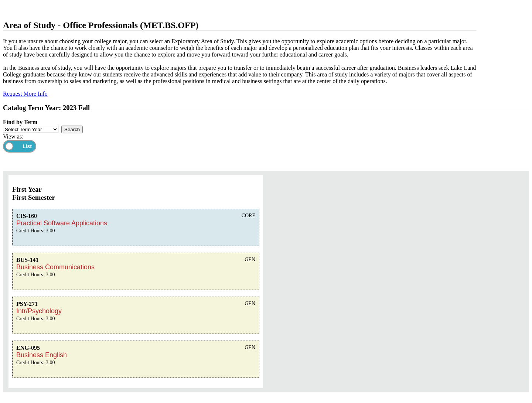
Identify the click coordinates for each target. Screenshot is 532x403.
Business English (42, 355)
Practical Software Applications (62, 223)
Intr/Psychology (39, 311)
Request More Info (25, 94)
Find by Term (20, 122)
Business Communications (55, 267)
